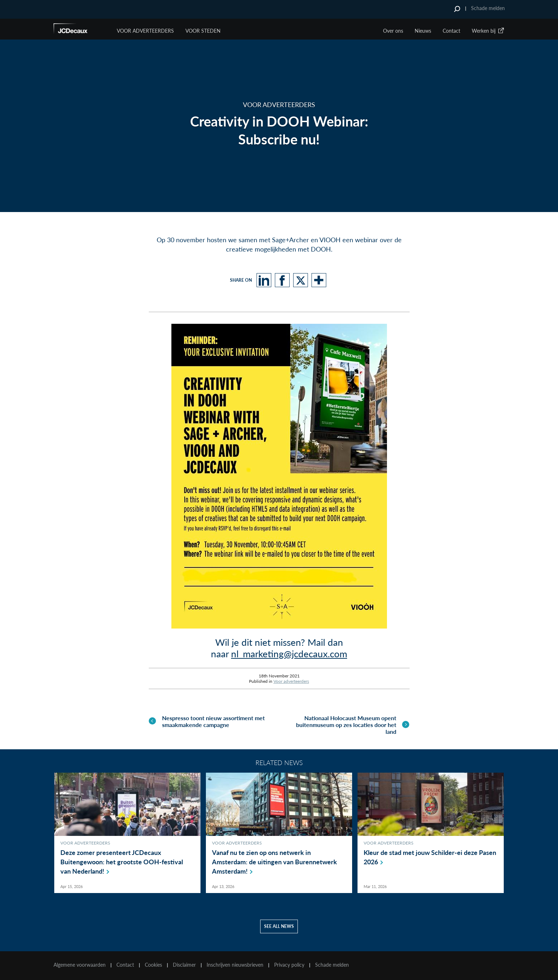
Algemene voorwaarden (80, 965)
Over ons (393, 31)
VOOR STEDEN (203, 31)
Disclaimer (184, 965)
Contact (451, 31)
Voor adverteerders (291, 681)
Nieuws (423, 31)
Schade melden (488, 8)
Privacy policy (289, 965)
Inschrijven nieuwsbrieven (235, 965)
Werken (488, 31)
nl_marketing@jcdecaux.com (289, 654)
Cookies (153, 965)
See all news (279, 926)
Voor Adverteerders (145, 31)
